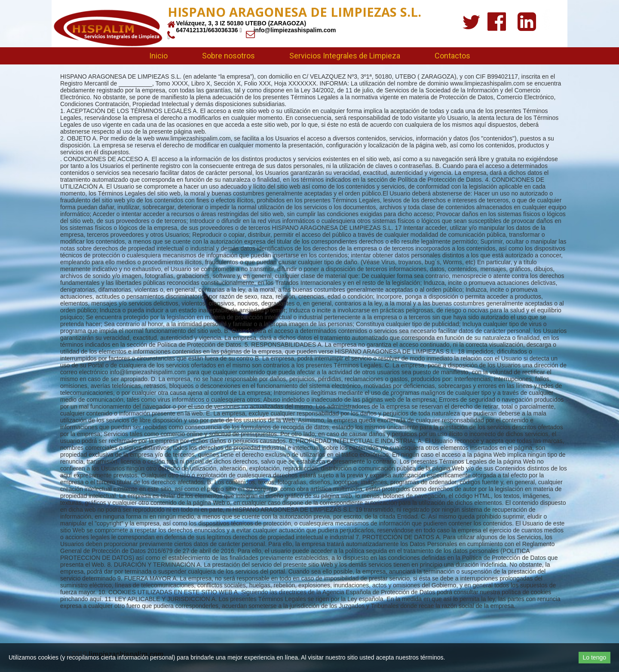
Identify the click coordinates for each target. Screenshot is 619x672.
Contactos (452, 56)
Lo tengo (595, 657)
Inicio (158, 56)
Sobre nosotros (228, 56)
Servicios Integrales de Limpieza (345, 56)
